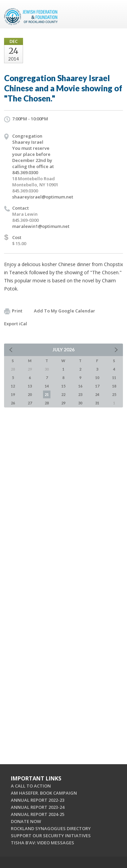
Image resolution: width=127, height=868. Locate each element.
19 (13, 394)
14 (47, 386)
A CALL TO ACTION (31, 786)
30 (80, 403)
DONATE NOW (26, 821)
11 (114, 378)
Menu (115, 14)
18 (114, 386)
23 (80, 394)
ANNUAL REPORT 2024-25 (38, 814)
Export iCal (16, 324)
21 (47, 394)
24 (97, 394)
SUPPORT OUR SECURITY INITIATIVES (51, 836)
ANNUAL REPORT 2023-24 (38, 807)
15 (63, 386)
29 (63, 403)
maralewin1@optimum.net (41, 226)
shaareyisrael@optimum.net (43, 197)
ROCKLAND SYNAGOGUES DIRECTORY (51, 828)
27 (30, 403)
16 (80, 386)
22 (63, 394)
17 (97, 386)
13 (30, 386)
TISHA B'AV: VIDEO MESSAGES (43, 843)
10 (97, 378)
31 (97, 403)
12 (13, 386)
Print (13, 311)
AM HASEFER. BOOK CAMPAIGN (44, 793)
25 (114, 394)
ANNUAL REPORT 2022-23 (38, 800)
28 (47, 403)
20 (30, 394)
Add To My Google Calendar (65, 311)
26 (13, 403)
